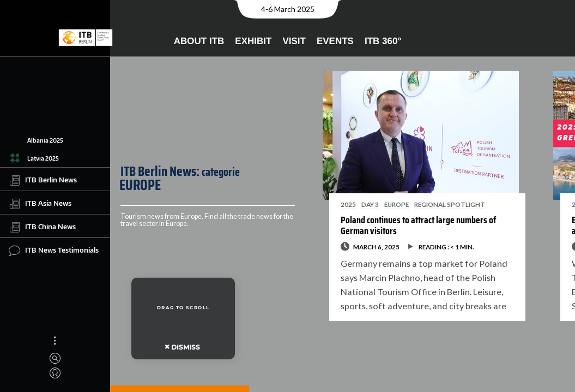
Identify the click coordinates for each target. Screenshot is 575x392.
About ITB (199, 41)
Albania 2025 (45, 140)
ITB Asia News (40, 204)
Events (335, 41)
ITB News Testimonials (54, 250)
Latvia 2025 (43, 158)
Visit (294, 41)
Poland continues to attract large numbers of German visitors (408, 225)
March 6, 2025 (366, 247)
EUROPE (386, 204)
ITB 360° (383, 41)
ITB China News (42, 227)
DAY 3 (360, 204)
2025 (338, 204)
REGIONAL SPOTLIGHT (439, 204)
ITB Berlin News (43, 180)
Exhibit (253, 41)
